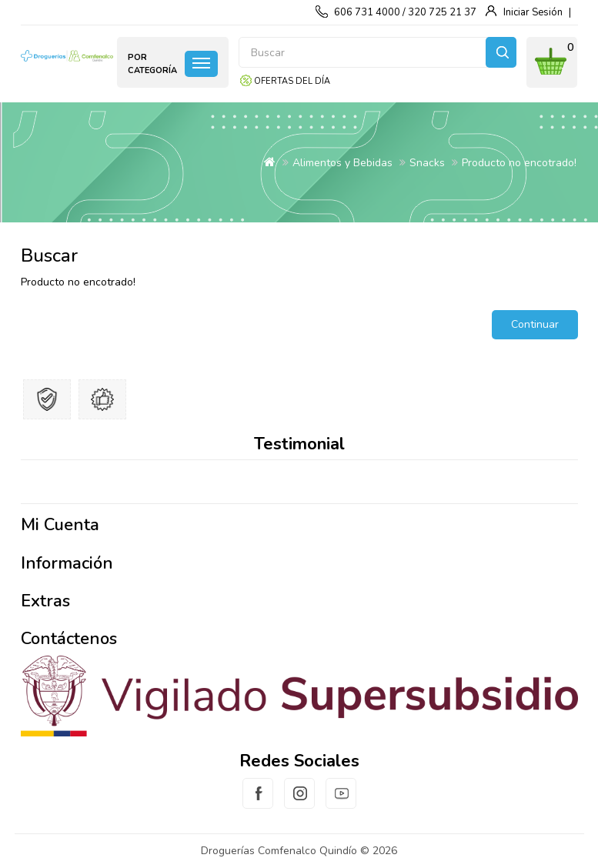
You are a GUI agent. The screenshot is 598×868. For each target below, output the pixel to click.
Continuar (535, 324)
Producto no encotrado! (519, 163)
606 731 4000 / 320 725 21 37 (405, 12)
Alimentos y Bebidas (342, 163)
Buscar (501, 52)
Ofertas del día (292, 81)
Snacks (427, 163)
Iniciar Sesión (533, 12)
